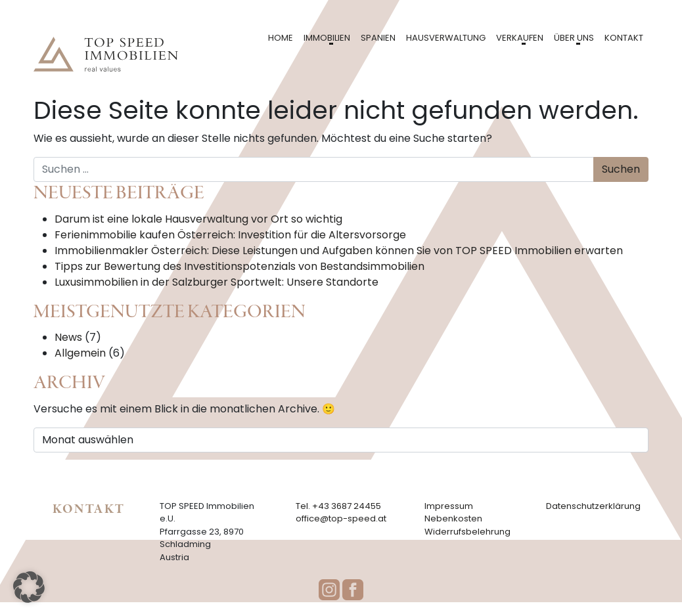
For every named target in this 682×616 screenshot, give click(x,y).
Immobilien (327, 38)
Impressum (449, 506)
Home (281, 38)
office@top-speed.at (341, 518)
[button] (29, 587)
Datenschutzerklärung (593, 506)
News (68, 337)
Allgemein (80, 353)
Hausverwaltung (446, 38)
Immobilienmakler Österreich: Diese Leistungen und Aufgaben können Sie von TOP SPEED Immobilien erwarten (339, 251)
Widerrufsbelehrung (467, 532)
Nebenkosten (453, 518)
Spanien (378, 38)
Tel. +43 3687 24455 (338, 506)
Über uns (574, 38)
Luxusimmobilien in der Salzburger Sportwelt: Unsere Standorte (216, 282)
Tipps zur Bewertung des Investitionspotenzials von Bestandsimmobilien (239, 266)
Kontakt (624, 38)
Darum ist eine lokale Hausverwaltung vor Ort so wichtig (198, 219)
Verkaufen (520, 38)
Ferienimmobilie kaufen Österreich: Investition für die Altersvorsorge (230, 235)
